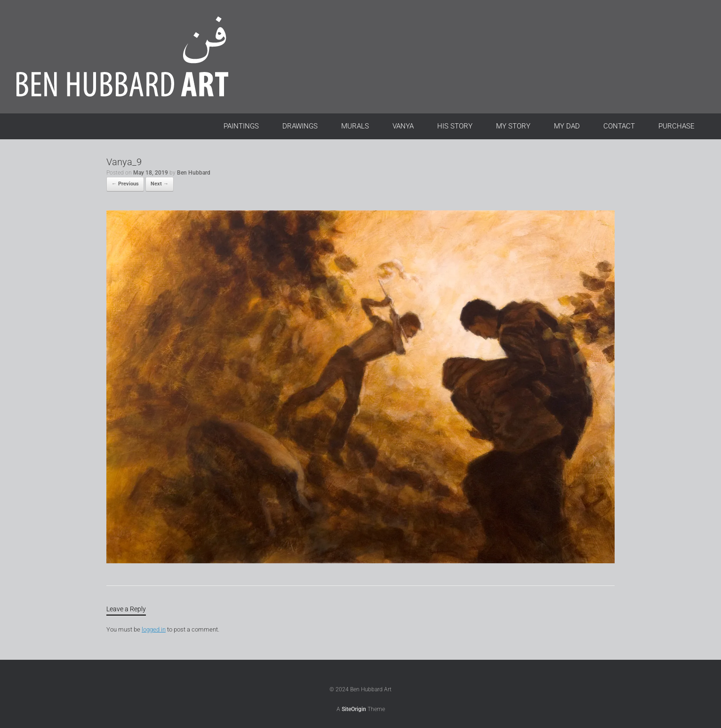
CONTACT (619, 126)
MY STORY (513, 126)
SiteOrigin (354, 709)
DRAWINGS (300, 126)
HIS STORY (455, 126)
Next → (160, 184)
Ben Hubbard (194, 173)
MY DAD (567, 126)
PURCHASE (677, 126)
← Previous (125, 184)
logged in (154, 629)
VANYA (403, 126)
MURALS (355, 126)
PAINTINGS (241, 126)
